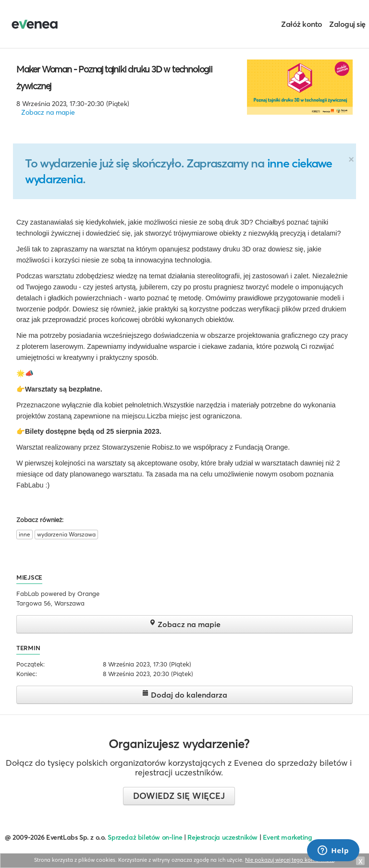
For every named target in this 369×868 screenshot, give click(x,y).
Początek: (31, 664)
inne (25, 534)
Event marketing (288, 837)
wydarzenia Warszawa (66, 534)
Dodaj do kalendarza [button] (185, 695)
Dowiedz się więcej (179, 796)
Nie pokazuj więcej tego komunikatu (289, 860)
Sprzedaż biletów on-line (145, 837)
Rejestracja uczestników (222, 837)
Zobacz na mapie (48, 112)
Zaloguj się (347, 24)
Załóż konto (302, 24)
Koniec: (27, 674)
